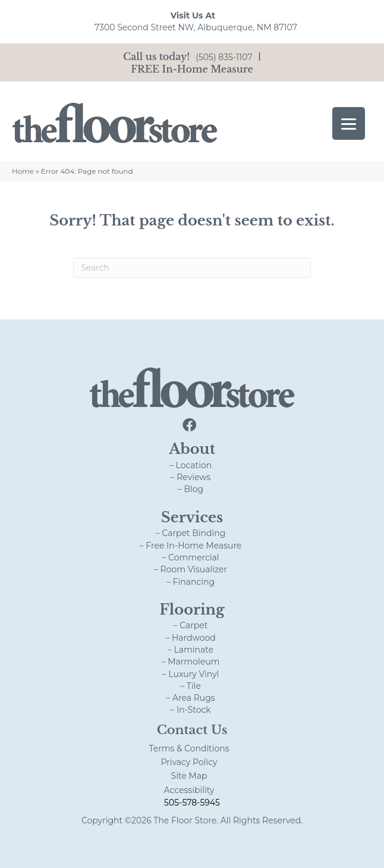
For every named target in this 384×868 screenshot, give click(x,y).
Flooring (192, 610)
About (192, 449)
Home (23, 171)
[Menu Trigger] (349, 123)
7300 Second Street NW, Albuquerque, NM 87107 (196, 27)
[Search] (192, 268)
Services (192, 517)
